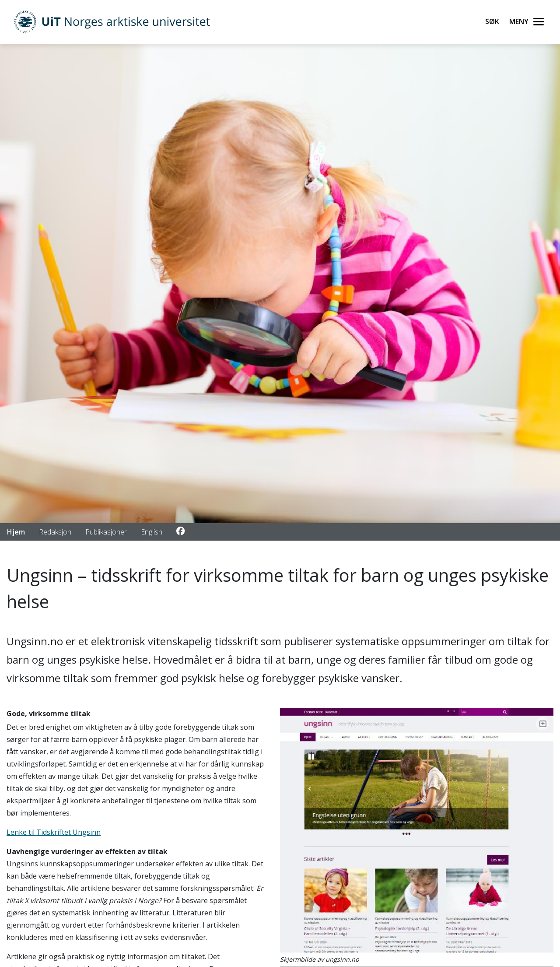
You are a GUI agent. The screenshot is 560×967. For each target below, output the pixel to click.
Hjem (16, 532)
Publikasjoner (106, 532)
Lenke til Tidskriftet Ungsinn (54, 832)
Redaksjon (55, 532)
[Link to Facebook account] (180, 531)
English (152, 532)
